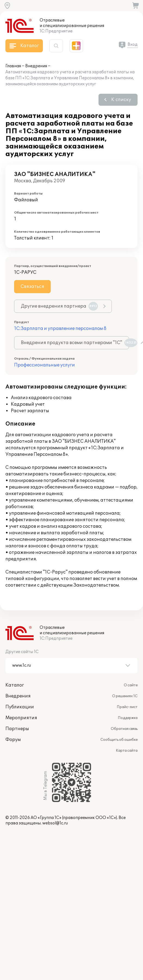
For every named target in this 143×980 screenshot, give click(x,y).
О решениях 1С (125, 696)
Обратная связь (124, 729)
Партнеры (17, 729)
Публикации (20, 707)
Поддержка (128, 718)
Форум (13, 740)
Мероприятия (21, 718)
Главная (13, 66)
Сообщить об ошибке (119, 740)
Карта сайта (127, 751)
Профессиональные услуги (45, 365)
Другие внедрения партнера (59, 306)
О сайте (131, 685)
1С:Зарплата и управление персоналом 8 (60, 329)
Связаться (32, 287)
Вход (133, 45)
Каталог (15, 685)
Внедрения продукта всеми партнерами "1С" (75, 343)
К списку (121, 100)
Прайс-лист (127, 707)
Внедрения (36, 66)
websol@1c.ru (55, 823)
